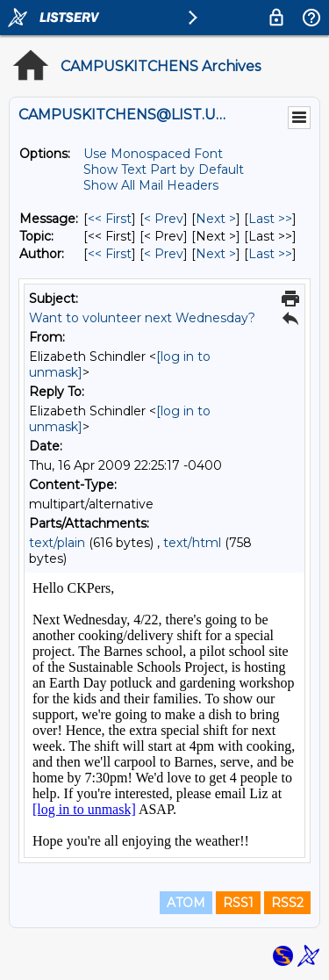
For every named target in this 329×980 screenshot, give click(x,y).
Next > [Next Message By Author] (216, 254)
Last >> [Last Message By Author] (270, 254)
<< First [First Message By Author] (110, 254)
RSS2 (287, 903)
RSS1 (238, 903)
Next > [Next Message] (216, 219)
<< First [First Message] (110, 219)
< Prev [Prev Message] (164, 219)
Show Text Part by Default (164, 169)
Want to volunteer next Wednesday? (142, 318)
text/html (192, 543)
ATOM (186, 903)
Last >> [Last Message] (270, 219)
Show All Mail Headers (151, 185)
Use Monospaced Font (153, 154)
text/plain (57, 543)
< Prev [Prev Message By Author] (164, 254)
